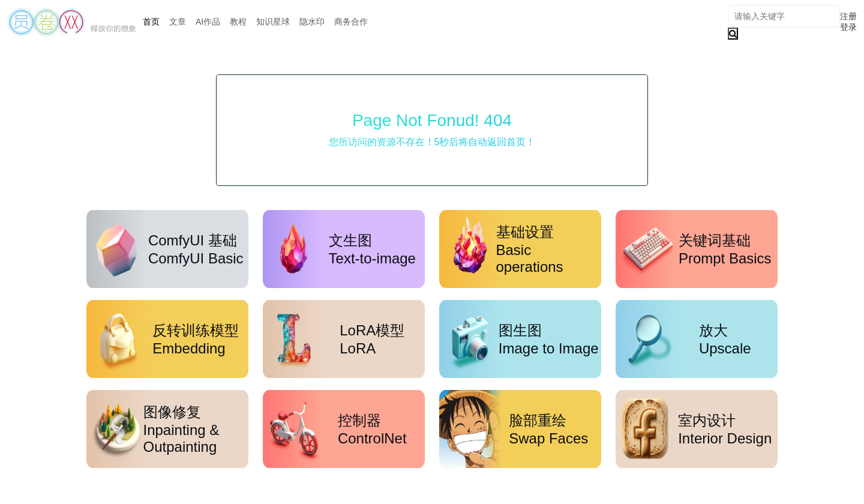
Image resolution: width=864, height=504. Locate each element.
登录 (848, 27)
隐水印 (312, 22)
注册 (848, 16)
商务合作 (351, 22)
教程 (238, 22)
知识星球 (273, 22)
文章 (178, 22)
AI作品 (208, 22)
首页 (151, 22)
